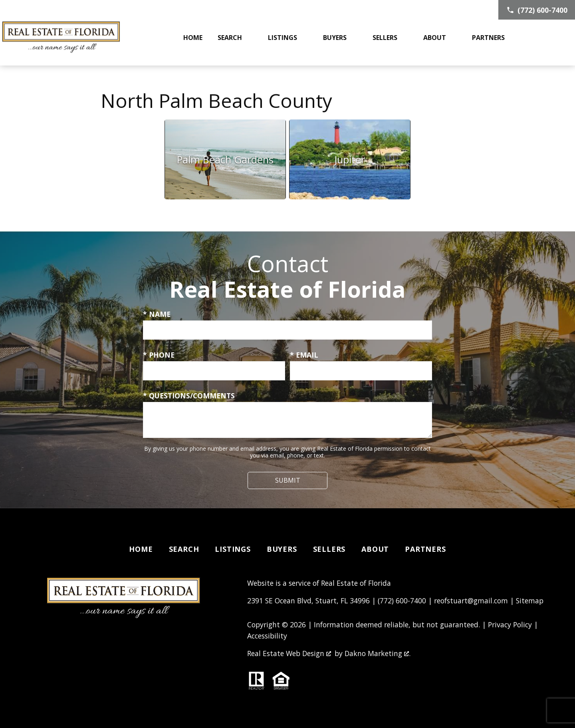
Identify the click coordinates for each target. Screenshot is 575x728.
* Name (157, 314)
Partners (425, 549)
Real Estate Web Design (289, 653)
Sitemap (530, 601)
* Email (304, 355)
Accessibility (267, 636)
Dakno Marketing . (378, 653)
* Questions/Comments (189, 396)
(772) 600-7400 (402, 601)
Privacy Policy (510, 625)
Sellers (329, 549)
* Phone (159, 355)
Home (193, 38)
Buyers (282, 549)
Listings (233, 549)
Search (184, 549)
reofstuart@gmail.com (471, 601)
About (375, 549)
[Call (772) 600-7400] (537, 10)
